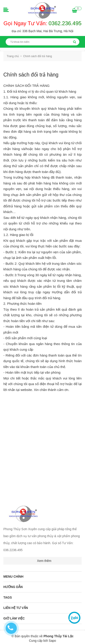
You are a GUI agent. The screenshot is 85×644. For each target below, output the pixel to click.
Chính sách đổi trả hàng (31, 75)
